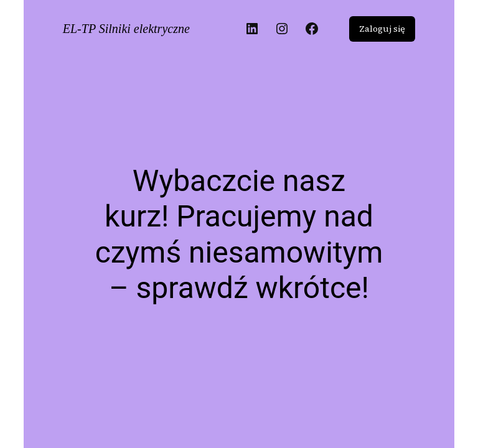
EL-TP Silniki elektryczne (126, 29)
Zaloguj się (382, 29)
